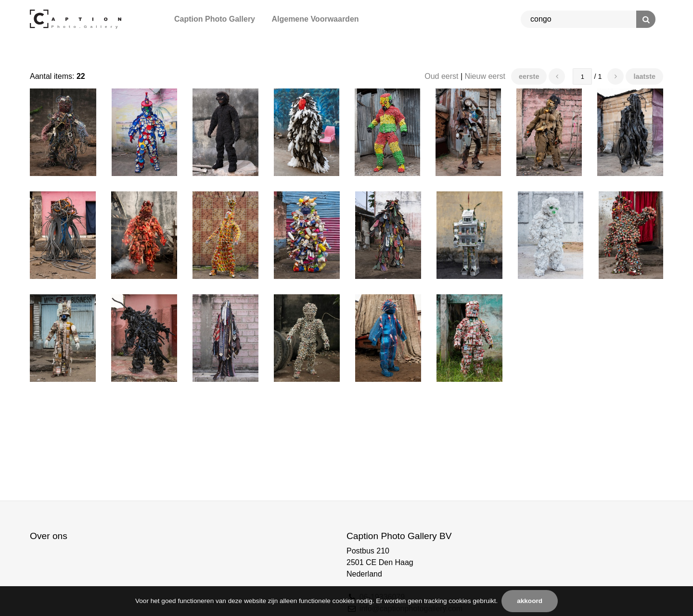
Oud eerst (441, 76)
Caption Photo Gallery (215, 19)
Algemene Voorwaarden (315, 19)
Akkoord (530, 601)
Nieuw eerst (485, 76)
